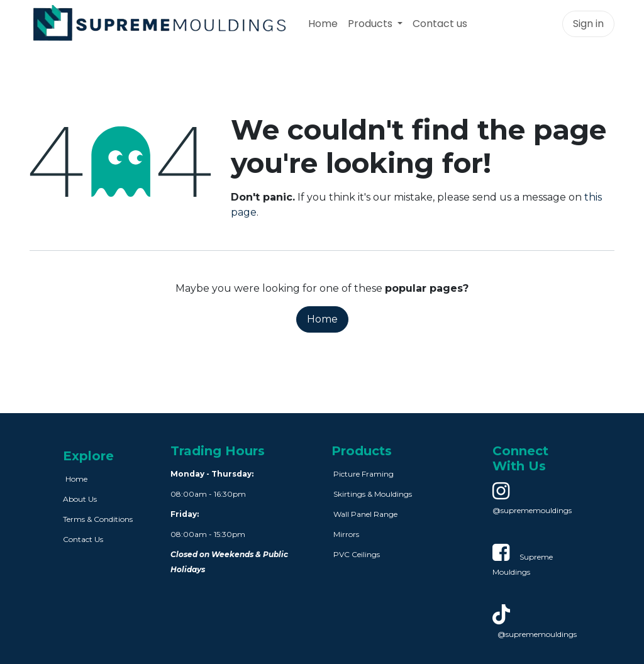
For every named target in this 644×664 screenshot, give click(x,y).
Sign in (588, 24)
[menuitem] (323, 24)
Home (322, 319)
